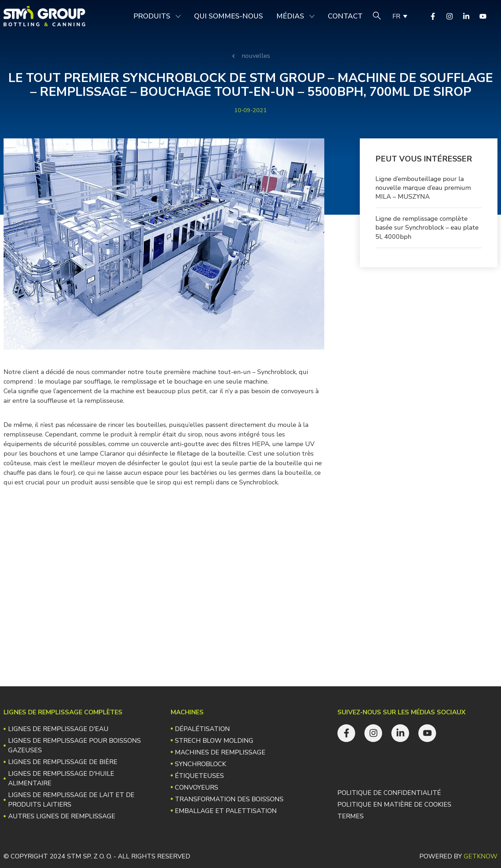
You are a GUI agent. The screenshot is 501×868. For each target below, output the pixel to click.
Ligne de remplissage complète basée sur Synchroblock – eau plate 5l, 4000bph (427, 227)
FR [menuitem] (396, 16)
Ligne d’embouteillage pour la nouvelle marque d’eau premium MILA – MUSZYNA (423, 188)
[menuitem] (399, 16)
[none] (399, 16)
